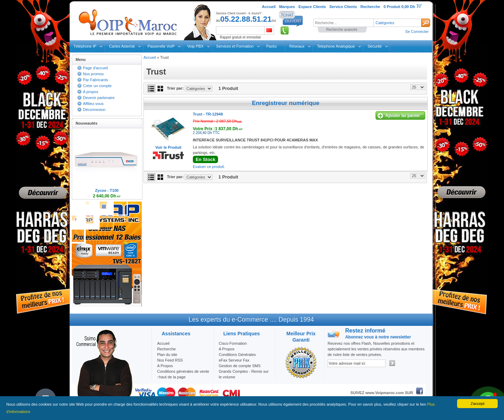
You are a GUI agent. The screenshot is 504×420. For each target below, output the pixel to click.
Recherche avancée (342, 30)
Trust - (208, 114)
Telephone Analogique (336, 46)
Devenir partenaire (99, 98)
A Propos (227, 349)
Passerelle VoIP (161, 46)
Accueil (150, 57)
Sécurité (374, 46)
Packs (272, 46)
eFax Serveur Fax (234, 360)
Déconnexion (94, 110)
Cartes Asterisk (122, 46)
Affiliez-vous (93, 104)
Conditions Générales (237, 355)
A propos (90, 92)
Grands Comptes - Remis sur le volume (244, 374)
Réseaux (297, 46)
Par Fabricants (96, 80)
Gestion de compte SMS (240, 366)
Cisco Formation (233, 343)
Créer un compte (97, 86)
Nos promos (93, 74)
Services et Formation (235, 46)
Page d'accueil (95, 68)
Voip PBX (195, 46)
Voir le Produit (168, 147)
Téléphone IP (85, 46)
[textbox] (343, 23)
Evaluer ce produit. (209, 167)
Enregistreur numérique (286, 103)
